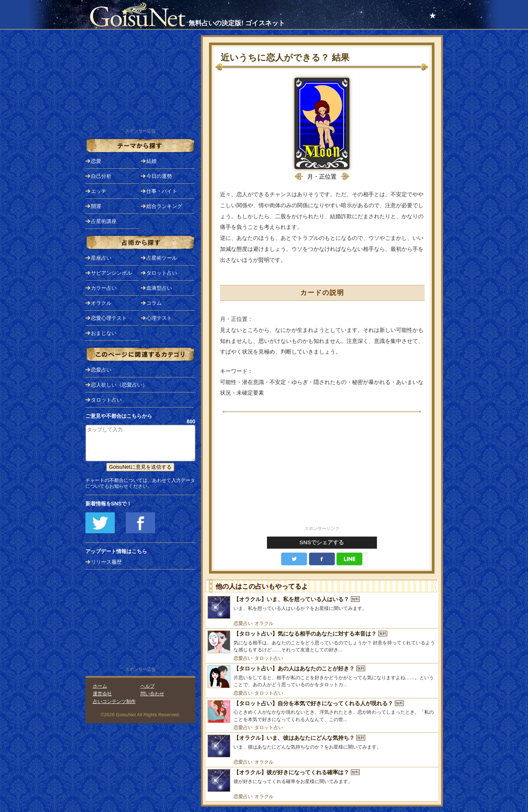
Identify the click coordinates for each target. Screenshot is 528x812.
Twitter (294, 559)
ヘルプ (148, 686)
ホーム (100, 686)
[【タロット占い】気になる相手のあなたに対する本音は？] (322, 642)
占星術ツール (162, 258)
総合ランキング (164, 206)
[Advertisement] (322, 473)
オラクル (264, 623)
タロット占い (269, 658)
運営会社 (102, 694)
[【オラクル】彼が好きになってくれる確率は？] (322, 780)
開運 (96, 206)
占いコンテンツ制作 (114, 701)
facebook (322, 559)
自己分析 (101, 176)
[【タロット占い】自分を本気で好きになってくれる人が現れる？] (322, 712)
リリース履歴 (106, 562)
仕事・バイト (162, 191)
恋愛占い (243, 623)
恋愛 (96, 161)
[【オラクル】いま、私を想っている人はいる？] (322, 607)
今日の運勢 (159, 176)
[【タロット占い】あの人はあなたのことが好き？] (322, 677)
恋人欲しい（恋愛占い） (119, 385)
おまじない (104, 333)
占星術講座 (104, 221)
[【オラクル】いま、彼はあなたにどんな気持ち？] (322, 746)
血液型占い (159, 288)
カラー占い (104, 288)
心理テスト (159, 318)
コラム (154, 303)
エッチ (99, 191)
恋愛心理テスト (109, 318)
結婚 (151, 161)
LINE (349, 559)
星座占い (101, 258)
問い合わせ (152, 694)
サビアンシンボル (111, 273)
